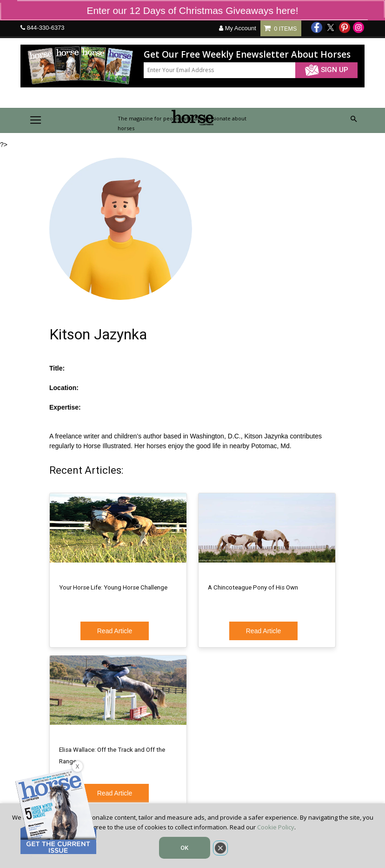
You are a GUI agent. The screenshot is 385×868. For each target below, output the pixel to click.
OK (184, 848)
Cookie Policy (276, 827)
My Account (238, 28)
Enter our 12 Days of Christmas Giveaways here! (192, 10)
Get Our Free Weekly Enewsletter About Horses (247, 55)
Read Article (115, 631)
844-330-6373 (46, 28)
